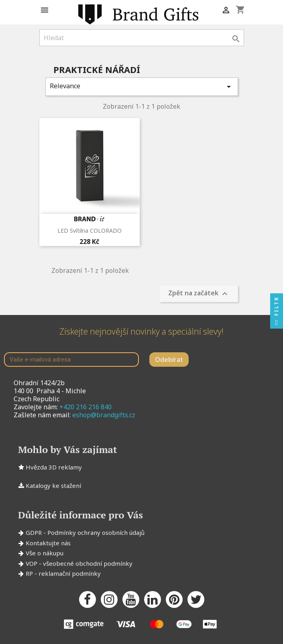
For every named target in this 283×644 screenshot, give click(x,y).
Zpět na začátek (199, 294)
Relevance (142, 86)
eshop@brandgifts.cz (104, 415)
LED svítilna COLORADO (90, 231)
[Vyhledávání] (142, 38)
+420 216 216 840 (86, 407)
